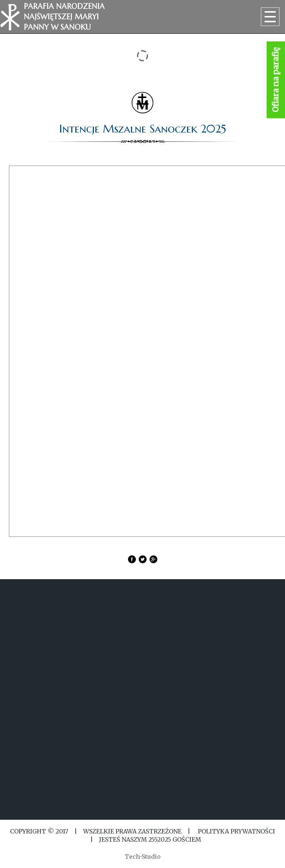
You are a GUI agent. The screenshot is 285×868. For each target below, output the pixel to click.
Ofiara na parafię (276, 80)
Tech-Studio (143, 856)
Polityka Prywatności (236, 831)
